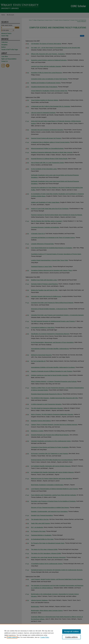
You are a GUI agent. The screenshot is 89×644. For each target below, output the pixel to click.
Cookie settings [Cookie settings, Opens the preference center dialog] (71, 637)
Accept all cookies (71, 632)
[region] (44, 634)
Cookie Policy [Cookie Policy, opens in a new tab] (45, 637)
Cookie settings (12, 637)
